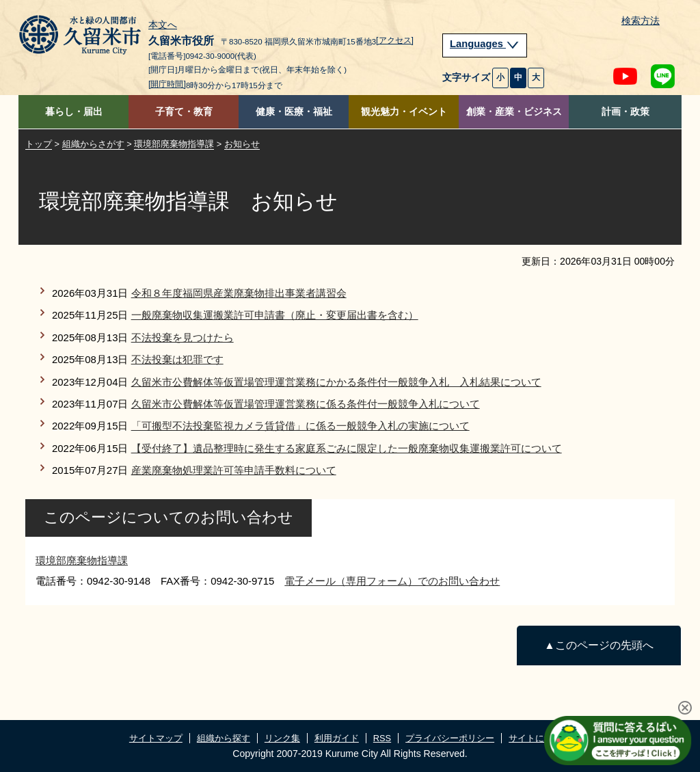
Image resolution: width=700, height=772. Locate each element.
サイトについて (540, 738)
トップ (39, 144)
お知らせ (242, 144)
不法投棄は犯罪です (177, 359)
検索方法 (641, 21)
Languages (485, 44)
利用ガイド (337, 738)
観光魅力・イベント (404, 112)
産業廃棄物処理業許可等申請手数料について (234, 470)
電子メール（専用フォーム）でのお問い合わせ (392, 581)
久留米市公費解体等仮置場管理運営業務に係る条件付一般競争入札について (306, 404)
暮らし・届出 (74, 112)
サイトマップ (156, 738)
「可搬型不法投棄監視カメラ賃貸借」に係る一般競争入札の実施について (300, 426)
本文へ (163, 25)
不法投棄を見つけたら (183, 337)
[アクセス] (395, 40)
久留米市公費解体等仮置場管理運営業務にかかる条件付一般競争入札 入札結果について (336, 382)
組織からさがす (93, 144)
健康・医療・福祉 (294, 112)
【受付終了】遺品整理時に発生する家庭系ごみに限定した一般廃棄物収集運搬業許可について (347, 448)
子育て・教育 (184, 112)
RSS (382, 738)
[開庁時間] (167, 84)
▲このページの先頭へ (598, 645)
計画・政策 (625, 112)
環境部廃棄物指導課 (174, 144)
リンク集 (282, 738)
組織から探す (224, 738)
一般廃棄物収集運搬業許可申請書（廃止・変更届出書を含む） (275, 315)
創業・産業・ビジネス (514, 112)
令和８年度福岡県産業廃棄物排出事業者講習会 (239, 293)
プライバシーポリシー (450, 738)
